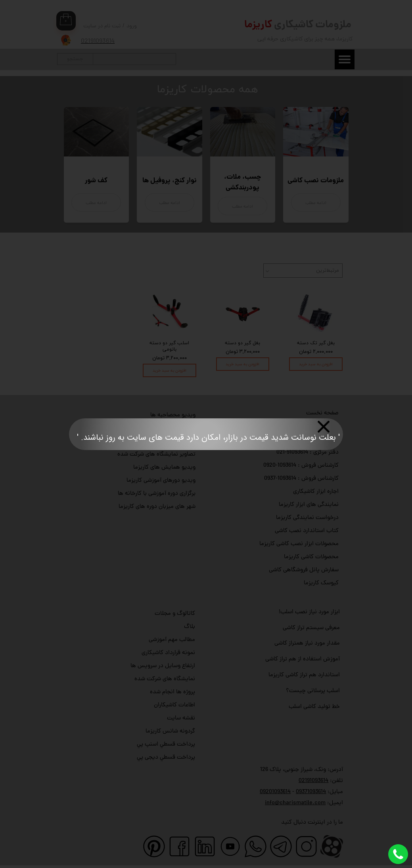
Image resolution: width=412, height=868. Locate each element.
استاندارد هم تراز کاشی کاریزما (304, 675)
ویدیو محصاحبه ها (173, 415)
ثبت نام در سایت (102, 26)
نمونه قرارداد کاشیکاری (168, 653)
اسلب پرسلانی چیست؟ (313, 691)
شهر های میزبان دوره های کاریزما (157, 507)
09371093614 (311, 792)
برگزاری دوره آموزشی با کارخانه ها (157, 494)
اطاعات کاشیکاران (174, 705)
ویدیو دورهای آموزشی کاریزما (161, 481)
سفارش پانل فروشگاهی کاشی (304, 570)
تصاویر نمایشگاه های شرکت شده (156, 455)
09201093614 (275, 792)
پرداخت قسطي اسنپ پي (166, 745)
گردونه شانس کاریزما (170, 732)
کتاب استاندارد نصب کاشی (307, 531)
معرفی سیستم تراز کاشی (311, 628)
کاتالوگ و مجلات (175, 614)
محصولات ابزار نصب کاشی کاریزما (299, 544)
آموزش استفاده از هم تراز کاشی (303, 659)
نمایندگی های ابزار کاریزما (309, 505)
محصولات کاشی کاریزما (311, 557)
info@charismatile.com (295, 803)
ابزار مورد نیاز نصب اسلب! (309, 612)
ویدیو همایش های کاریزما (164, 468)
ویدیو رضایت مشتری (171, 442)
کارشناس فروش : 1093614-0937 (301, 479)
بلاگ (190, 627)
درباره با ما (326, 426)
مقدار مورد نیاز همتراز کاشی (307, 644)
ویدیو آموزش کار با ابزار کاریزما (159, 428)
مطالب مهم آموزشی (172, 640)
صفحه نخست (322, 413)
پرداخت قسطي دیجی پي (166, 758)
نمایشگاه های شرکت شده (165, 679)
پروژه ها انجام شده (172, 692)
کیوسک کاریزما (321, 583)
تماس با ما (326, 440)
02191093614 (313, 781)
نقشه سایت (181, 718)
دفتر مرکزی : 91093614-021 (308, 453)
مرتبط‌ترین (328, 271)
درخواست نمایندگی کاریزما (307, 518)
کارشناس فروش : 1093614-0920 (301, 466)
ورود (132, 26)
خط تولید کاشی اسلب (314, 707)
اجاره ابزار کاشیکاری (316, 492)
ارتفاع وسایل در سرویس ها (163, 666)
